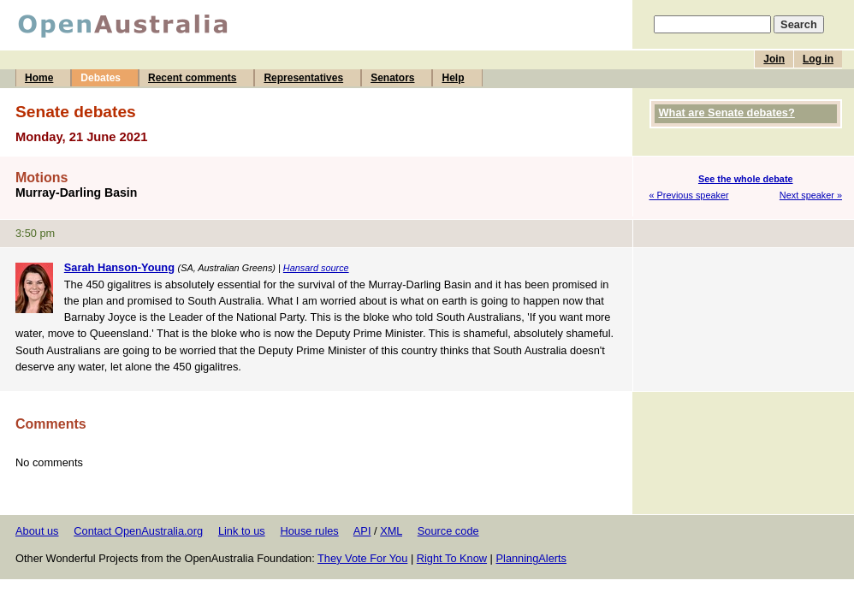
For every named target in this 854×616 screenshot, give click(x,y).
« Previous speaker (689, 195)
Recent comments (192, 78)
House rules (309, 531)
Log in (818, 59)
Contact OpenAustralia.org (138, 531)
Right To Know (452, 558)
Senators (392, 78)
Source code (448, 531)
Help (453, 78)
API (362, 531)
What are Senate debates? (727, 113)
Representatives (303, 78)
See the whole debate (746, 179)
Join (774, 59)
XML (391, 531)
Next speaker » (811, 195)
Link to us (242, 531)
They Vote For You (362, 558)
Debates (101, 78)
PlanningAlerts (532, 558)
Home (39, 78)
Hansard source (316, 268)
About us (37, 531)
